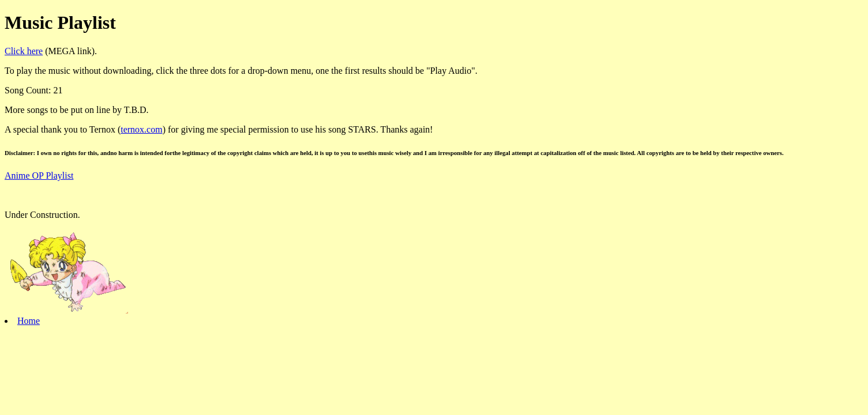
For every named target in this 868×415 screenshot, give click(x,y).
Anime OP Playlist (39, 176)
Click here (24, 51)
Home (29, 321)
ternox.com (141, 129)
